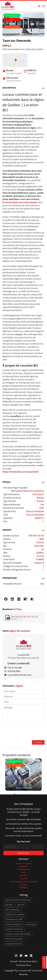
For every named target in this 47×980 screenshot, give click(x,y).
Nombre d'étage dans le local (17, 570)
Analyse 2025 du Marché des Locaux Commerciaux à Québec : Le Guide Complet (23, 812)
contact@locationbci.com (19, 675)
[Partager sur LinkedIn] (12, 599)
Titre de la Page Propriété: (15, 488)
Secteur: (7, 556)
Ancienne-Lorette (24, 863)
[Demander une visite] (32, 599)
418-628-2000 (14, 671)
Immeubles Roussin (12, 584)
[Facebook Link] (21, 956)
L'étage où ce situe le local (15, 566)
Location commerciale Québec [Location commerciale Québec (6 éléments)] (18, 934)
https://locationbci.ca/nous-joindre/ (21, 472)
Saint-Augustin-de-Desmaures (24, 881)
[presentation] (24, 732)
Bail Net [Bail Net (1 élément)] (21, 905)
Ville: (5, 553)
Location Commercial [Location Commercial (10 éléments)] (14, 929)
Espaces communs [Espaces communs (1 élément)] (13, 924)
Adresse (7, 539)
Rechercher (23, 853)
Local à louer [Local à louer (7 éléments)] (31, 924)
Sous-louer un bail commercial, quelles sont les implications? (24, 830)
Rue (5, 546)
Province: (8, 549)
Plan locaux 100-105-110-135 (24, 617)
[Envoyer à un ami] (25, 599)
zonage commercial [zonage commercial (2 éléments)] (14, 944)
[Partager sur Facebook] (6, 599)
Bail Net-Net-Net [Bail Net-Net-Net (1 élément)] (12, 910)
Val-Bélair (23, 888)
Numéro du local (11, 536)
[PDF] (19, 599)
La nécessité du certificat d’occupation (24, 824)
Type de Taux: (10, 511)
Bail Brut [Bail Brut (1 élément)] (9, 905)
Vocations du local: (12, 498)
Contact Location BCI (19, 663)
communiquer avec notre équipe (21, 202)
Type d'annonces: (11, 494)
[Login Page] (39, 6)
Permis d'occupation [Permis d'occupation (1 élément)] (14, 939)
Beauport (23, 866)
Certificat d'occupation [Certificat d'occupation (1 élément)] (15, 914)
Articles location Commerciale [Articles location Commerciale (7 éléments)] (18, 900)
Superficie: (8, 518)
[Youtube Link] (26, 956)
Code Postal (9, 559)
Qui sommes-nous (28, 961)
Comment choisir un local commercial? (23, 836)
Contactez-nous (23, 965)
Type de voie (9, 542)
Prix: (5, 521)
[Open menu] (44, 6)
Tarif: (6, 515)
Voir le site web (15, 668)
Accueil (14, 961)
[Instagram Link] (16, 956)
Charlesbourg (23, 869)
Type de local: (10, 501)
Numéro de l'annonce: (14, 508)
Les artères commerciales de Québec (23, 819)
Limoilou (23, 875)
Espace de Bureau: (12, 504)
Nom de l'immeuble (12, 563)
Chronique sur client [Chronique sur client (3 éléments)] (14, 919)
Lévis (23, 872)
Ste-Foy (23, 885)
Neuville (24, 878)
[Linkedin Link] (31, 956)
